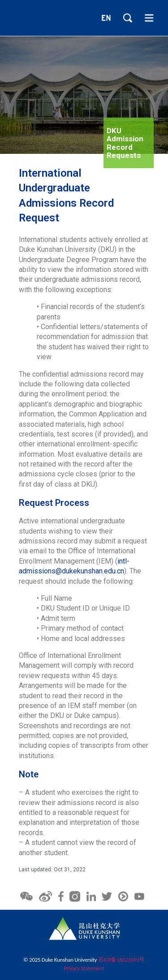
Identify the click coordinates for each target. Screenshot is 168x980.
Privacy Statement (84, 968)
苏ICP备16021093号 (121, 960)
